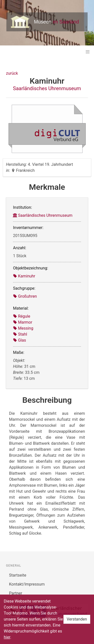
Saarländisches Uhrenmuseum (47, 88)
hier (7, 637)
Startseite (18, 575)
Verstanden (77, 619)
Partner (16, 593)
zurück (12, 73)
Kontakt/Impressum (27, 584)
